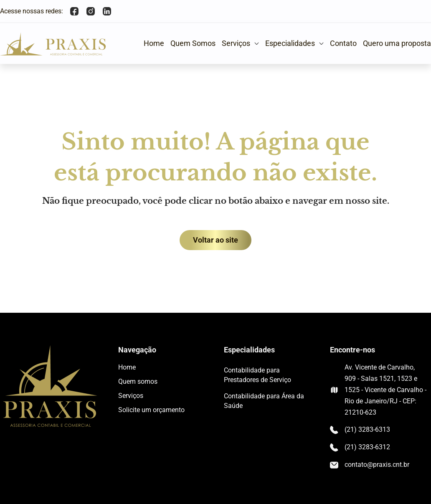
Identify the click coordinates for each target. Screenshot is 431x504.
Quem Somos (193, 43)
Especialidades (294, 43)
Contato (343, 43)
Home (154, 43)
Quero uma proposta (397, 43)
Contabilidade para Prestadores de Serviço (257, 375)
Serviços (240, 43)
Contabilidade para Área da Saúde (264, 401)
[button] (240, 43)
